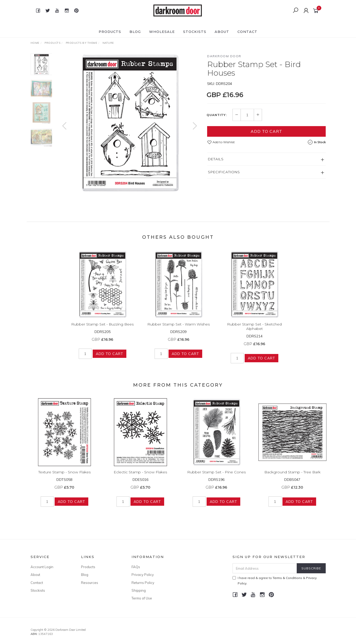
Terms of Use (142, 598)
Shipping (139, 590)
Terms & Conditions (287, 578)
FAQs (136, 567)
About (222, 32)
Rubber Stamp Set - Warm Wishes (179, 329)
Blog (135, 32)
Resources (90, 583)
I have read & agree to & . (275, 581)
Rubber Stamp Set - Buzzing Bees (102, 329)
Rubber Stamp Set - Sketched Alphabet (254, 331)
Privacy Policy (143, 575)
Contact (247, 32)
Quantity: (217, 115)
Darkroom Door (224, 56)
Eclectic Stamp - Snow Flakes (140, 477)
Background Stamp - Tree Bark (292, 477)
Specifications (224, 172)
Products (110, 32)
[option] (130, 123)
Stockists (195, 32)
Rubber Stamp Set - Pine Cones (216, 477)
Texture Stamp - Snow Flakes (64, 477)
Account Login (42, 567)
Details (216, 159)
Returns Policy (143, 583)
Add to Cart (266, 131)
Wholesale (162, 32)
